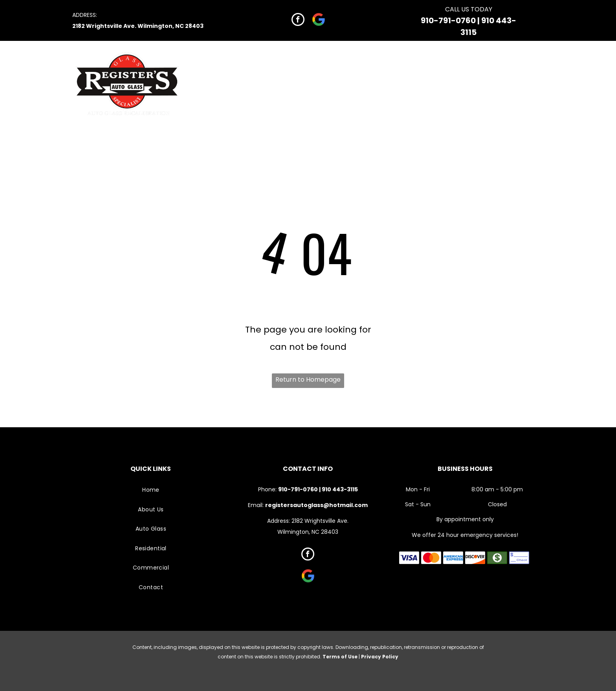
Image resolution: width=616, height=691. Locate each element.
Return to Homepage (308, 379)
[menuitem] (272, 67)
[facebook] (298, 20)
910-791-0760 (448, 20)
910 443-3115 (340, 489)
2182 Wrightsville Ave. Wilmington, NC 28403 (138, 26)
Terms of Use (340, 657)
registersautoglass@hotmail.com (316, 505)
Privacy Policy (380, 657)
